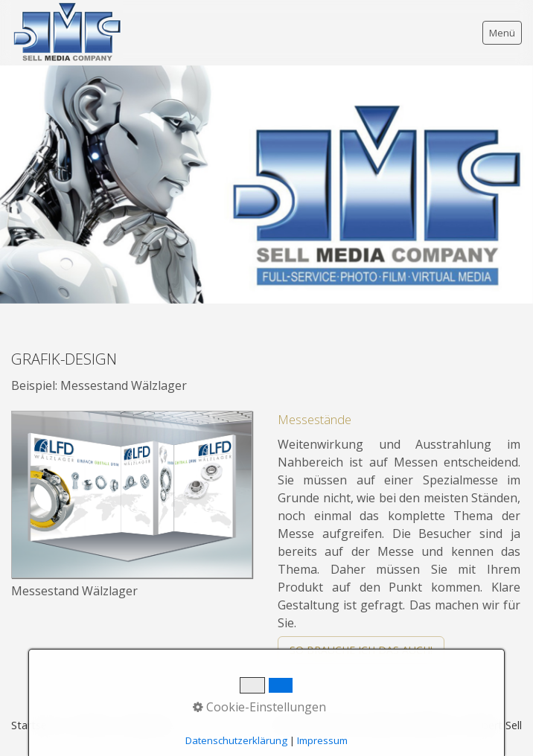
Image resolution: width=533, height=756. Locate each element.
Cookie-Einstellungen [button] (259, 707)
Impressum (322, 740)
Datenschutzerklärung (236, 740)
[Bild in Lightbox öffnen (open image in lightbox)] (132, 494)
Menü (502, 33)
